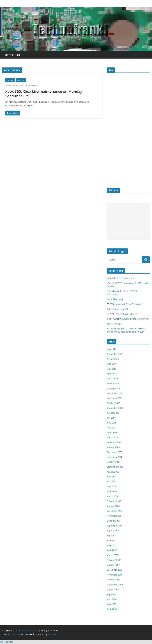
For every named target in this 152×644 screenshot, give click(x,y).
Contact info (12, 55)
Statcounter (7, 642)
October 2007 (113, 521)
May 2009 (111, 428)
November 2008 (115, 457)
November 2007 (115, 516)
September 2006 (115, 584)
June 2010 (112, 364)
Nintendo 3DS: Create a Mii (120, 278)
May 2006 (111, 604)
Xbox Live (21, 80)
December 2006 (115, 570)
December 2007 (115, 511)
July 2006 (111, 594)
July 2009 (111, 418)
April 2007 (112, 550)
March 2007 (113, 555)
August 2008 (113, 472)
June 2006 (112, 599)
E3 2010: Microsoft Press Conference (125, 304)
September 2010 (115, 354)
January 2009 (113, 447)
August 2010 (113, 359)
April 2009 (112, 432)
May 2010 (111, 369)
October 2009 (113, 403)
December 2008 (115, 452)
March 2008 (113, 496)
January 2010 (113, 388)
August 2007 (113, 531)
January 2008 (113, 506)
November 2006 (115, 575)
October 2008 (113, 462)
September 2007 (115, 526)
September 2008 (115, 467)
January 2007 (113, 565)
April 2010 (112, 374)
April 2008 (112, 491)
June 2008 (112, 482)
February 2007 (114, 560)
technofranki (33, 86)
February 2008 (114, 501)
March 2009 (113, 437)
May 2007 (111, 545)
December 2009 (115, 393)
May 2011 (111, 349)
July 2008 (111, 477)
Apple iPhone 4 (114, 324)
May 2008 (111, 486)
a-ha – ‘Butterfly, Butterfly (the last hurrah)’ (128, 319)
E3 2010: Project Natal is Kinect (122, 314)
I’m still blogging (115, 299)
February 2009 (114, 442)
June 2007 (112, 540)
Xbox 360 (10, 80)
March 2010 (113, 379)
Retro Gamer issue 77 (117, 309)
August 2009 (113, 413)
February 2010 (114, 383)
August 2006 (113, 589)
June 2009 (112, 423)
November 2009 (115, 398)
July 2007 (111, 535)
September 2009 (115, 408)
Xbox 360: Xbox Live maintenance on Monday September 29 (44, 94)
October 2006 (113, 580)
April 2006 (112, 609)
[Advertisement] (128, 221)
